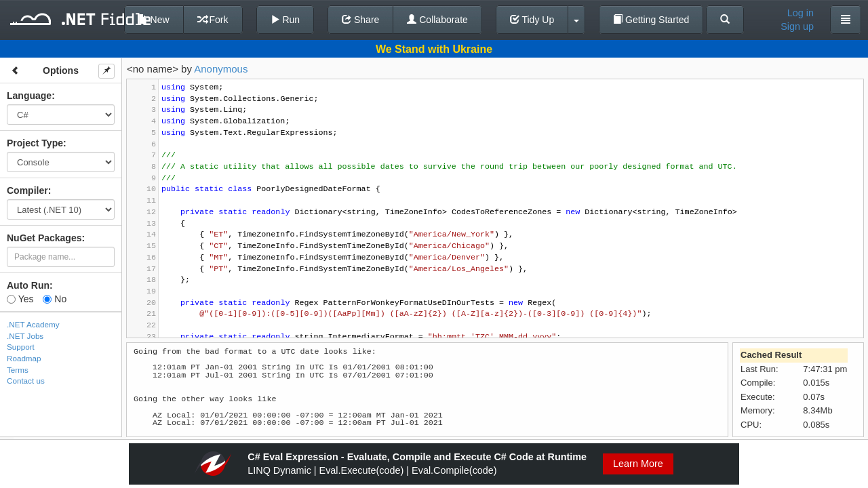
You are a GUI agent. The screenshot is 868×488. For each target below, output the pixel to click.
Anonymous (221, 69)
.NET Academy (33, 324)
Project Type (35, 143)
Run (285, 20)
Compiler (27, 190)
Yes (20, 299)
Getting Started (651, 20)
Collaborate (437, 20)
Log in (801, 13)
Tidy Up (532, 20)
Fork (213, 20)
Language (29, 96)
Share (360, 20)
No (55, 299)
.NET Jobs (25, 336)
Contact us (26, 381)
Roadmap (24, 358)
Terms (18, 370)
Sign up (797, 26)
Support (21, 347)
